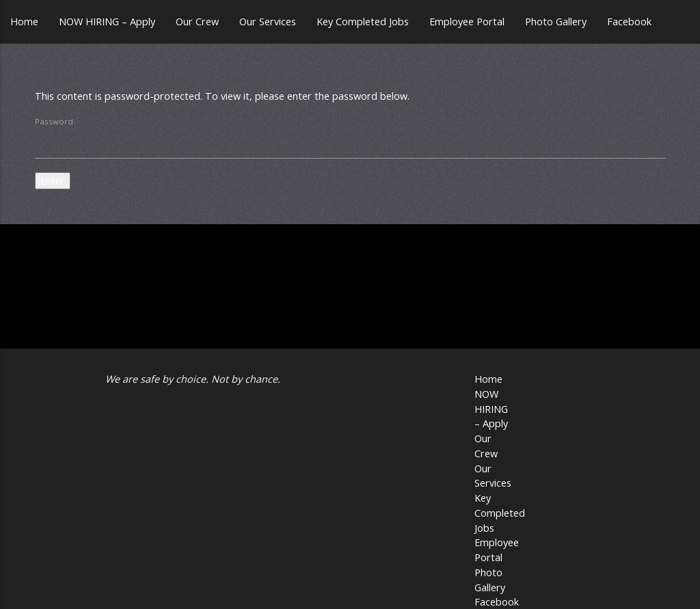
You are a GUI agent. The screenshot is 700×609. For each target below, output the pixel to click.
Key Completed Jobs (363, 22)
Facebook (629, 22)
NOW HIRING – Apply (107, 22)
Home (24, 22)
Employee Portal (467, 22)
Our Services (268, 22)
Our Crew (197, 22)
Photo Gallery (556, 22)
